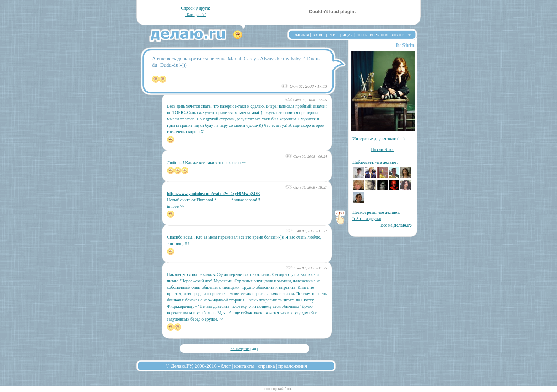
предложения (293, 366)
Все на (397, 225)
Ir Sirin (405, 45)
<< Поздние (240, 349)
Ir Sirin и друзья (367, 219)
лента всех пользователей (384, 34)
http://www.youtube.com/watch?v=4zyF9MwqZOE (213, 194)
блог (226, 366)
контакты (244, 366)
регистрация (339, 34)
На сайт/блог (383, 149)
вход (318, 34)
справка (266, 366)
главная (301, 34)
